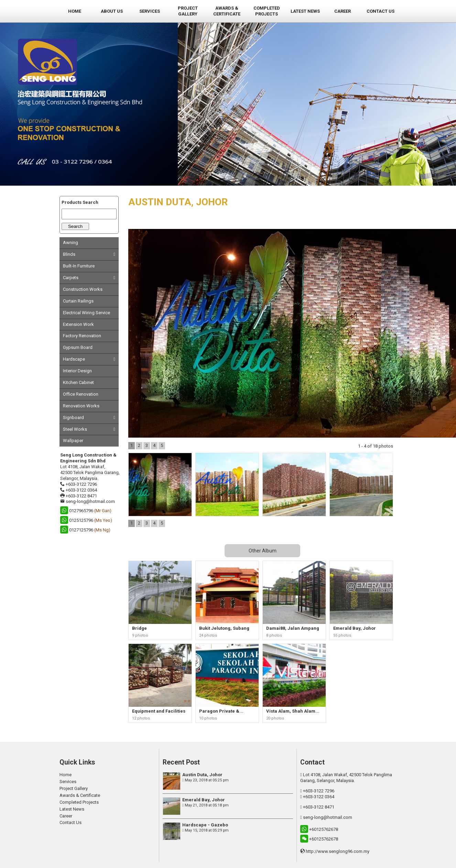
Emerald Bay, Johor (355, 628)
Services (68, 782)
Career (66, 816)
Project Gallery (74, 788)
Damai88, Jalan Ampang (293, 628)
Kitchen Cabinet (78, 382)
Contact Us (70, 822)
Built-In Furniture (79, 266)
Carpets (71, 278)
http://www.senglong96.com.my (338, 851)
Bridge (139, 628)
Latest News (72, 809)
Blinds (69, 254)
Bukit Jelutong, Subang (224, 628)
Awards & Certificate (80, 795)
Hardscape (74, 359)
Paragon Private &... (221, 711)
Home (66, 775)
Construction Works (83, 289)
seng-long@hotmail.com (90, 501)
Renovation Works (81, 406)
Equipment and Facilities (159, 711)
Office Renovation (81, 394)
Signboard (73, 417)
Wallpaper (73, 441)
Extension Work (78, 324)
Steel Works (75, 429)
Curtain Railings (78, 301)
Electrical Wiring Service (86, 313)
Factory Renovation (82, 336)
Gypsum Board (78, 347)
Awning (70, 243)
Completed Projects (79, 802)
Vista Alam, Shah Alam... (293, 711)
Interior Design (77, 371)
